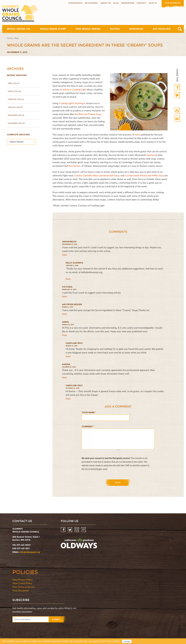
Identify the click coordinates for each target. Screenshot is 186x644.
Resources (136, 29)
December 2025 (15, 115)
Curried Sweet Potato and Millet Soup (144, 175)
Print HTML (177, 111)
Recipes (115, 29)
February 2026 (15, 99)
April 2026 (12, 83)
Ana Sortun (74, 166)
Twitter (177, 95)
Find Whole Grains (88, 29)
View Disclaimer (21, 590)
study (137, 134)
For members (172, 3)
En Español (90, 3)
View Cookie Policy (22, 583)
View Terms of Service (24, 587)
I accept (127, 641)
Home (10, 38)
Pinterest (84, 530)
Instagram (77, 530)
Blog (115, 3)
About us (105, 3)
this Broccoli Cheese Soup (88, 114)
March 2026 (13, 91)
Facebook (177, 87)
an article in (73, 89)
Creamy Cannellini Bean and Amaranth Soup (97, 175)
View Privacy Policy (22, 580)
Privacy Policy (113, 641)
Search (180, 29)
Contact (140, 3)
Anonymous (69, 242)
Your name (89, 412)
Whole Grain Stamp (53, 29)
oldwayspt (79, 544)
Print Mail (177, 119)
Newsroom (127, 3)
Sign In (152, 3)
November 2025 (15, 123)
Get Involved (162, 29)
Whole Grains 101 (19, 29)
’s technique (72, 103)
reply (65, 255)
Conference (74, 3)
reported (150, 155)
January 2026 (14, 107)
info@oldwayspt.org (30, 552)
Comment (88, 426)
